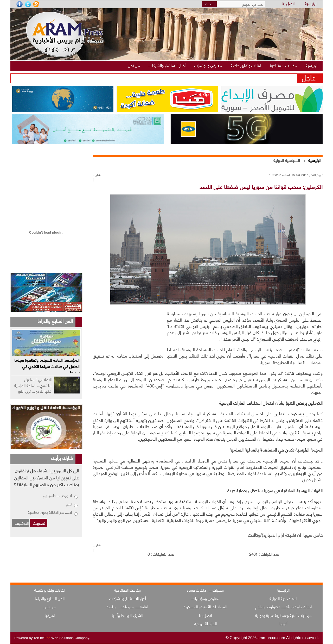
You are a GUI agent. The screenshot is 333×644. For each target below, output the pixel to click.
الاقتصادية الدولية (283, 598)
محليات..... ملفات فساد (205, 590)
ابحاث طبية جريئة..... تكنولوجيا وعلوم (283, 607)
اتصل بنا (288, 4)
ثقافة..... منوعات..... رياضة (127, 607)
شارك (97, 175)
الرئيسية (311, 4)
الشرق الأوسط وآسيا (127, 615)
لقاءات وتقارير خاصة (50, 590)
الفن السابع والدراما (50, 598)
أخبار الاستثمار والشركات (128, 598)
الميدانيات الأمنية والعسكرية (205, 607)
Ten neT (42, 638)
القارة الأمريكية (206, 623)
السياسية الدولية (287, 160)
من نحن (50, 607)
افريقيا (50, 615)
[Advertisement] (129, 329)
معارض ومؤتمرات (206, 598)
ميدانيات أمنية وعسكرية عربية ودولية (283, 615)
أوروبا (283, 623)
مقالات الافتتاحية (128, 590)
